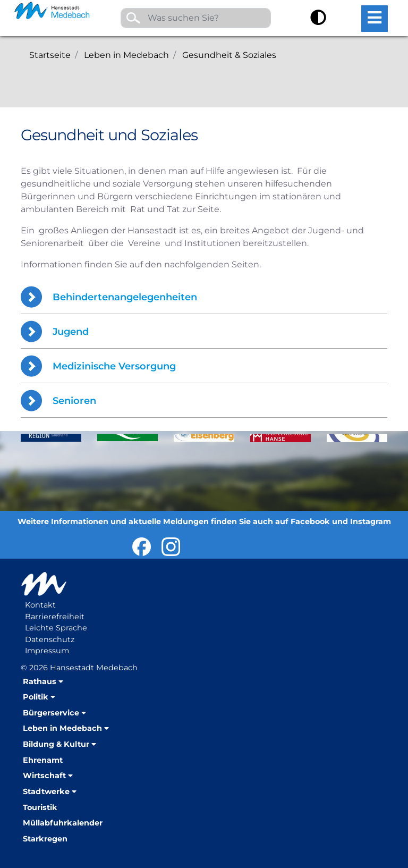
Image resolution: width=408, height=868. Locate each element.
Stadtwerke (46, 791)
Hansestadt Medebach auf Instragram (171, 547)
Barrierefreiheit (55, 617)
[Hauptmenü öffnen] (375, 19)
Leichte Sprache (56, 628)
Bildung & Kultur (56, 744)
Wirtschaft (44, 776)
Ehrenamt (43, 760)
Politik (36, 697)
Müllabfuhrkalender (63, 823)
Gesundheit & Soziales (229, 55)
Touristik (40, 807)
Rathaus (40, 681)
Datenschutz (50, 639)
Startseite (50, 55)
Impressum (47, 651)
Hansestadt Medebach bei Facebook (142, 547)
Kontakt (40, 605)
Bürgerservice (51, 713)
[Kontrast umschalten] (318, 19)
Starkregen (45, 839)
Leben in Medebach (126, 55)
